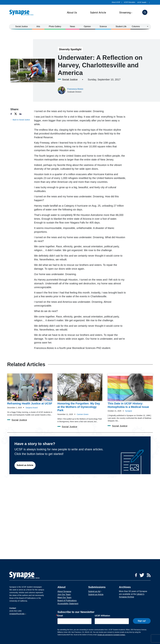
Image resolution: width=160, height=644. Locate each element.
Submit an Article (25, 465)
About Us (72, 13)
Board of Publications (67, 601)
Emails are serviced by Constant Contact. (111, 635)
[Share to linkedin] (22, 114)
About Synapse (64, 591)
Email (60, 616)
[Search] (145, 13)
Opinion (87, 26)
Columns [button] (136, 26)
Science (103, 26)
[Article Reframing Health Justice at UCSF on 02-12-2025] (30, 389)
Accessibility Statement (68, 604)
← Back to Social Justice (20, 120)
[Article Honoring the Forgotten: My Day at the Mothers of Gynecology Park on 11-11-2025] (80, 393)
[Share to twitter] (17, 114)
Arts (38, 26)
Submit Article (98, 13)
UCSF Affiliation (102, 616)
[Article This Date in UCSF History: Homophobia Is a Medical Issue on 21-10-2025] (130, 391)
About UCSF (116, 2)
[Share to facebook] (12, 114)
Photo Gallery (55, 26)
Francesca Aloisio (75, 89)
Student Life (121, 26)
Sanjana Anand (32, 408)
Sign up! (142, 621)
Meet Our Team (64, 598)
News (73, 26)
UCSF (143, 2)
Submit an (95, 591)
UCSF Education (130, 2)
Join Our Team (64, 594)
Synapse (129, 411)
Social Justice (22, 26)
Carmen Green (83, 414)
